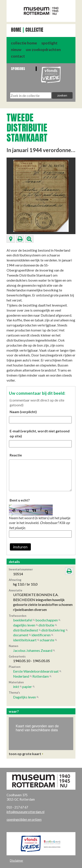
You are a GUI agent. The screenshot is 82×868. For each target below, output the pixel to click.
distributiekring (53, 630)
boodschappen (47, 620)
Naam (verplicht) (23, 412)
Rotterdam (41, 676)
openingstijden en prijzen (24, 820)
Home (16, 30)
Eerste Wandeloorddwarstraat (36, 671)
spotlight (49, 43)
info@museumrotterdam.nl (25, 812)
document (21, 635)
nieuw (16, 50)
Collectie (34, 30)
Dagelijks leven (24, 697)
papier (27, 687)
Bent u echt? (20, 500)
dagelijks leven (24, 625)
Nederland (21, 676)
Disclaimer (17, 861)
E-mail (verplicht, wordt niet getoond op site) (40, 433)
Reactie (16, 455)
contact (18, 56)
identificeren (41, 635)
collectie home (24, 43)
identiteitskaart (25, 640)
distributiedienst (26, 630)
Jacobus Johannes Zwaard (33, 650)
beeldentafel (23, 620)
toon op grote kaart (25, 754)
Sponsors (18, 69)
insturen (20, 547)
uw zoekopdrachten (43, 50)
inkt (16, 687)
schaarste (47, 640)
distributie (46, 625)
